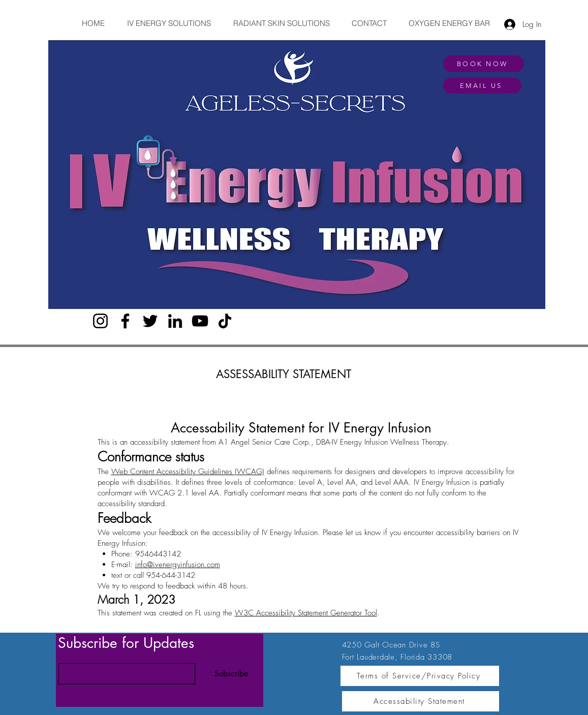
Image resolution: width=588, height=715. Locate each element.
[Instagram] (100, 321)
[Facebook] (125, 321)
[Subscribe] (231, 674)
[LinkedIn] (175, 321)
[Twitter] (150, 321)
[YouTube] (200, 321)
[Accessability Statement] (421, 701)
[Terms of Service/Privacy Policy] (420, 676)
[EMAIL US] (482, 86)
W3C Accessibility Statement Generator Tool (306, 613)
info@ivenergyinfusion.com (178, 565)
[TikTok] (225, 321)
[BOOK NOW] (484, 64)
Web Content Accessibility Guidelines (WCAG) (188, 472)
